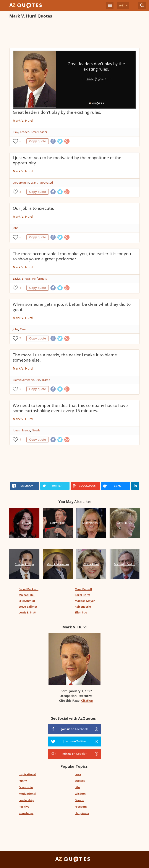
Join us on (74, 729)
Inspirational (27, 774)
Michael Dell (27, 595)
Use (38, 380)
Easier (17, 279)
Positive (24, 807)
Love (78, 774)
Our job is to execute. (33, 208)
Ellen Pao (81, 612)
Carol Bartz (82, 595)
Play (15, 132)
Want (34, 183)
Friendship (26, 787)
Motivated (46, 183)
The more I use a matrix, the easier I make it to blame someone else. (65, 357)
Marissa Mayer (85, 601)
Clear (23, 329)
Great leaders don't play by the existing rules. (57, 112)
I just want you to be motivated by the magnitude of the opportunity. (67, 160)
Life (77, 787)
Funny (23, 781)
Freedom (81, 807)
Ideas (16, 430)
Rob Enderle (83, 607)
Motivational (27, 794)
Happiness (82, 813)
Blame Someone (23, 380)
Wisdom (80, 794)
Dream (79, 800)
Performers (40, 279)
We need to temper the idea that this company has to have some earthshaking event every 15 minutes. (70, 408)
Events (26, 430)
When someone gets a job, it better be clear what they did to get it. (72, 307)
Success (80, 781)
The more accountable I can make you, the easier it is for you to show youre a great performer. (72, 256)
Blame (46, 380)
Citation (87, 701)
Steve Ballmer (28, 607)
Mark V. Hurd (23, 121)
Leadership (26, 800)
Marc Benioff (83, 589)
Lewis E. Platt (28, 612)
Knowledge (26, 813)
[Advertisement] (74, 34)
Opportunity (21, 183)
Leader (24, 132)
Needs (36, 430)
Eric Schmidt (27, 601)
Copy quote (38, 141)
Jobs (15, 228)
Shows (26, 279)
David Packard (28, 589)
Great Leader (39, 132)
